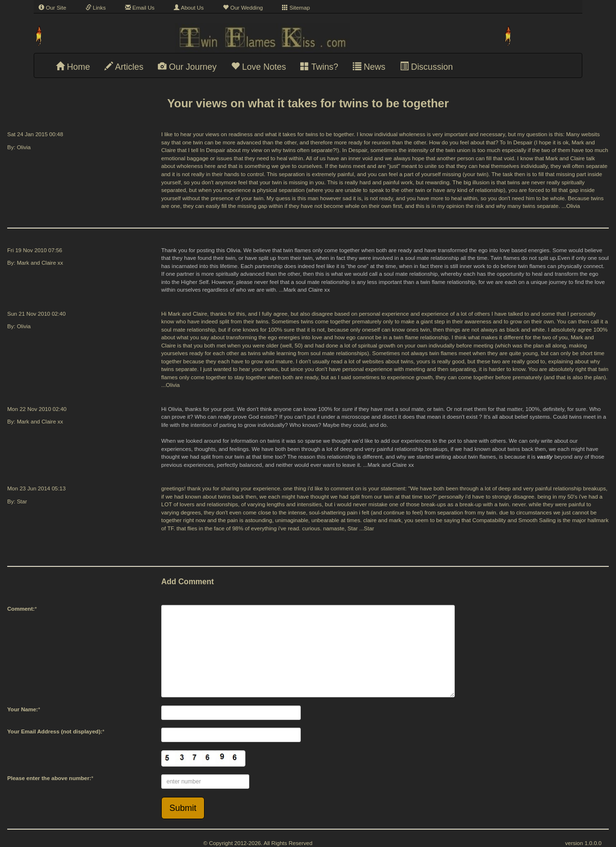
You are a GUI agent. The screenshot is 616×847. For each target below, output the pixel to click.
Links (96, 8)
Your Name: (23, 709)
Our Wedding (243, 8)
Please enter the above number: (49, 778)
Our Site (52, 8)
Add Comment (187, 582)
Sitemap (296, 8)
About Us (189, 8)
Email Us (140, 8)
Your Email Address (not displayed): (55, 731)
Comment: (21, 609)
